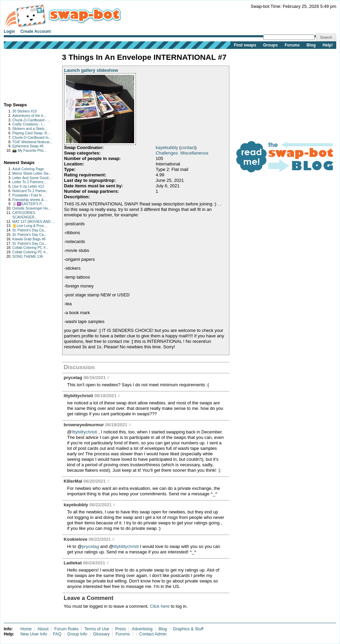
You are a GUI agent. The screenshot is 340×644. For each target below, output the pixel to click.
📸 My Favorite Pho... (29, 151)
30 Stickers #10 (25, 111)
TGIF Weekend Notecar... (32, 142)
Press (121, 629)
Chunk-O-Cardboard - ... (31, 120)
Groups (271, 45)
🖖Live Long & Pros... (30, 226)
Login (9, 31)
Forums (292, 45)
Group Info (77, 634)
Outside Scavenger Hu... (32, 208)
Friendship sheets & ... (30, 200)
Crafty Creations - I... (29, 124)
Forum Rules (66, 629)
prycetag (73, 378)
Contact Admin (153, 634)
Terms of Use (97, 629)
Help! (328, 45)
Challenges (167, 153)
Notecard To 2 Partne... (31, 191)
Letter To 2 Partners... (29, 182)
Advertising (142, 629)
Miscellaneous (194, 153)
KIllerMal (73, 481)
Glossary (102, 634)
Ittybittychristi (79, 396)
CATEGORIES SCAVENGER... (25, 215)
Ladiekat (73, 563)
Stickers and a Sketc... (30, 129)
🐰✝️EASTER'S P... (28, 204)
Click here (160, 606)
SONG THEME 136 (28, 257)
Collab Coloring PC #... (30, 248)
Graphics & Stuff (188, 629)
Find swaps (245, 45)
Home (26, 629)
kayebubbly (167, 147)
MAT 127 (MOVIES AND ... (33, 222)
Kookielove (76, 539)
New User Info (34, 634)
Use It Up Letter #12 (28, 186)
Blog (311, 45)
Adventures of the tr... (29, 116)
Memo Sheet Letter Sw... (32, 173)
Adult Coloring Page (28, 169)
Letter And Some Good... (32, 178)
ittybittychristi (126, 546)
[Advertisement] (25, 74)
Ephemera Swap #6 (28, 146)
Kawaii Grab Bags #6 (29, 239)
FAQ (57, 634)
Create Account (36, 31)
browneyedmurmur (84, 425)
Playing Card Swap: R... (31, 133)
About (43, 629)
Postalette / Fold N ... (29, 195)
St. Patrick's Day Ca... (30, 230)
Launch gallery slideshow (91, 70)
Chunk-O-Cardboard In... (32, 138)
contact (188, 147)
